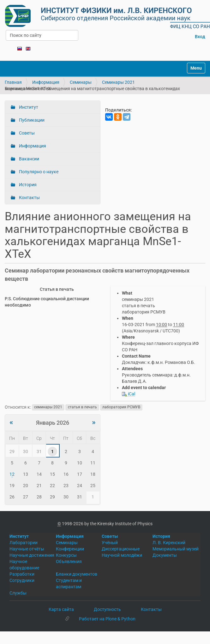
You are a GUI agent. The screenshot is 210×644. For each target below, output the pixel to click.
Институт (28, 107)
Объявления (69, 561)
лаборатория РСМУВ (121, 407)
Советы (26, 133)
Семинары (81, 82)
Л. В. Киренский (169, 543)
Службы (18, 593)
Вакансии (29, 159)
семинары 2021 (48, 407)
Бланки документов (77, 574)
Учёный (110, 543)
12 (12, 474)
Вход (200, 37)
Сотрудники (22, 580)
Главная (13, 82)
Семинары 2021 (118, 82)
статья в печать (82, 407)
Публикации (31, 120)
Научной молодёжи (122, 555)
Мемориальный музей (176, 549)
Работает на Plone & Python (107, 619)
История (27, 185)
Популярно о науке (38, 172)
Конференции (70, 549)
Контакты (29, 198)
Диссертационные (121, 549)
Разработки (22, 574)
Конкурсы (66, 555)
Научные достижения (32, 555)
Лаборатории (24, 543)
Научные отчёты (27, 549)
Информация (46, 82)
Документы (165, 555)
